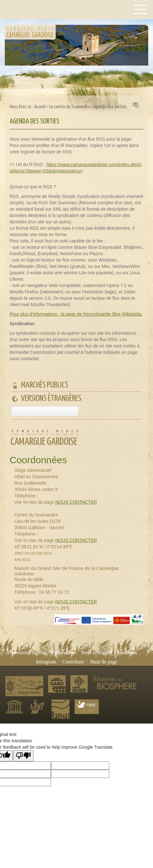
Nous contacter (96, 652)
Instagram (46, 662)
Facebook (127, 652)
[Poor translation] (23, 756)
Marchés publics (45, 385)
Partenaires (63, 652)
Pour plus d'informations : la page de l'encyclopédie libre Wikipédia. (76, 314)
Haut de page (104, 662)
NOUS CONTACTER (76, 502)
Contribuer (73, 662)
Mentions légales (29, 652)
